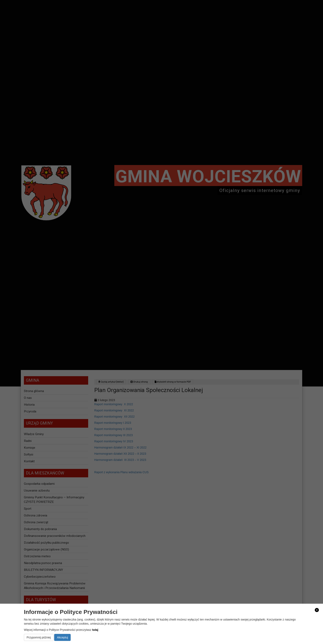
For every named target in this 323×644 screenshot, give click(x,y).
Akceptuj (62, 637)
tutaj (95, 630)
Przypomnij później (39, 637)
